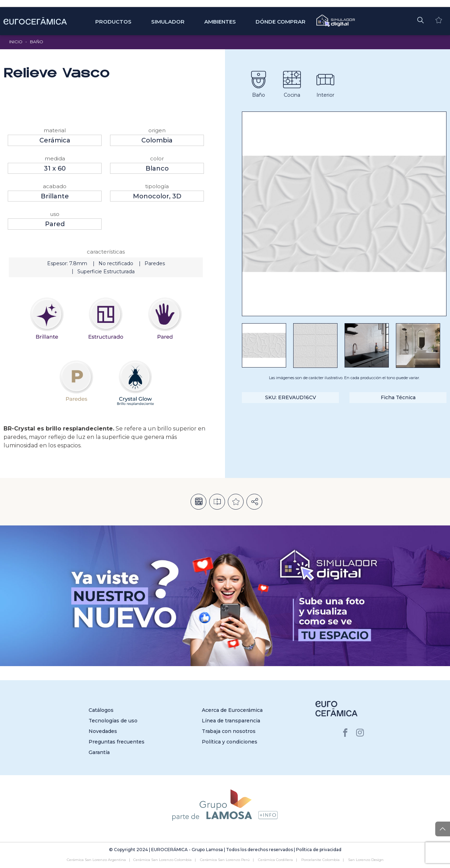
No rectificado (116, 263)
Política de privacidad (319, 850)
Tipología (157, 186)
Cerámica (55, 140)
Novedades (103, 731)
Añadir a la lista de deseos (236, 502)
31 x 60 (55, 168)
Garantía (99, 752)
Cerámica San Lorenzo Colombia (162, 860)
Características (106, 252)
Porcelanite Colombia (320, 860)
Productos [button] (113, 22)
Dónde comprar (281, 22)
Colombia (157, 140)
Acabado (55, 186)
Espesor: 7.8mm (67, 263)
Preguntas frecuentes (117, 742)
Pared (55, 224)
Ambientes (220, 22)
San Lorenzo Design (366, 860)
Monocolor (151, 196)
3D (177, 196)
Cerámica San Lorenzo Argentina (96, 860)
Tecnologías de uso (113, 721)
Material (55, 130)
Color (157, 158)
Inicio (16, 42)
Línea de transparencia (231, 721)
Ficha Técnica (398, 397)
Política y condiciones (230, 742)
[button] (420, 20)
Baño (37, 42)
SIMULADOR (168, 22)
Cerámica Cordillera (275, 860)
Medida (55, 158)
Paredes (155, 263)
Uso (55, 214)
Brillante (55, 196)
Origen (157, 130)
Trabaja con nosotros (229, 731)
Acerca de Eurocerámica (232, 710)
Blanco (157, 168)
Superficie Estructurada (106, 272)
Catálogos (101, 710)
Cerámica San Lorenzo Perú (225, 860)
